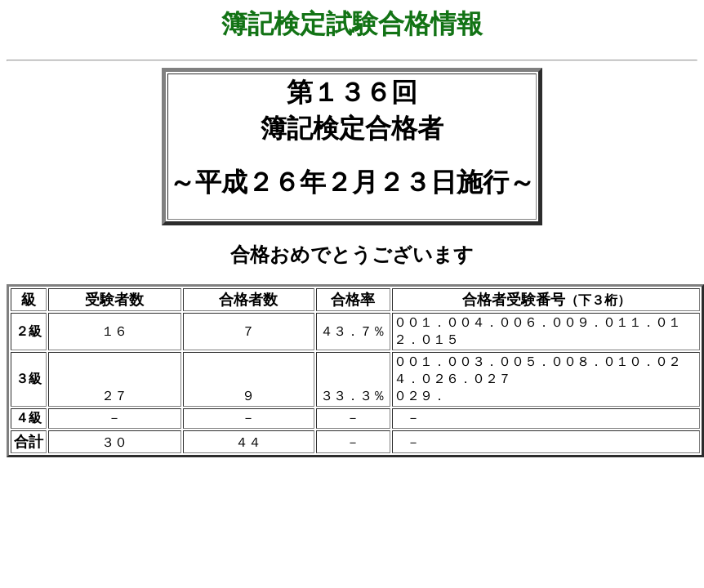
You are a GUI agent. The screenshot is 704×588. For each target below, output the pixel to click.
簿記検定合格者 (352, 128)
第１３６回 (352, 92)
